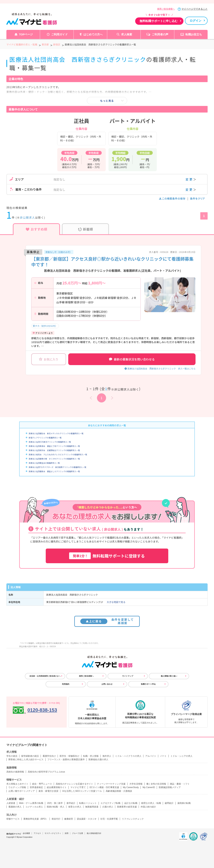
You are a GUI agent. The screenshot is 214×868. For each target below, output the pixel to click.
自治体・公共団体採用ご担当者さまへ (45, 676)
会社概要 (26, 833)
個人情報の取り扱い (169, 676)
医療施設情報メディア (170, 787)
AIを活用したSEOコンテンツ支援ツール (82, 791)
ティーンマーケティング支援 (111, 784)
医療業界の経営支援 (127, 807)
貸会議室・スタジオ (87, 819)
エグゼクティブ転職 (110, 803)
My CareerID (149, 787)
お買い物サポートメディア (22, 791)
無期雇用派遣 (92, 807)
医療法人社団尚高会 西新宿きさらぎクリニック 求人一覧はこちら (162, 368)
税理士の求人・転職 (151, 803)
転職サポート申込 (148, 684)
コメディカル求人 (34, 807)
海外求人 (107, 756)
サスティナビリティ (53, 833)
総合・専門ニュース (42, 784)
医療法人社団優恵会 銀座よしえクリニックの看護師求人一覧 (54, 471)
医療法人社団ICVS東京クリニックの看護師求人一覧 (50, 442)
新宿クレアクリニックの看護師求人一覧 (45, 438)
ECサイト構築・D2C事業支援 (104, 787)
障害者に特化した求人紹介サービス (26, 759)
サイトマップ (128, 676)
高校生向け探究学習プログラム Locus (46, 772)
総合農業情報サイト (57, 787)
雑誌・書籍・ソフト (180, 784)
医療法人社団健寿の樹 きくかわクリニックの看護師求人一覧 (54, 459)
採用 (67, 833)
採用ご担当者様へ (166, 9)
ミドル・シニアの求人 (181, 756)
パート (163, 756)
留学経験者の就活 (30, 756)
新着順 (86, 229)
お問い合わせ (107, 684)
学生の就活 (12, 756)
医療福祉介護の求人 (98, 759)
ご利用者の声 (160, 34)
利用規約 (66, 684)
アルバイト (151, 756)
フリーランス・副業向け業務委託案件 (66, 759)
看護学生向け (49, 756)
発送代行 (56, 819)
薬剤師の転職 (184, 803)
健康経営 (69, 819)
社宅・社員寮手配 (109, 819)
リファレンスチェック (133, 819)
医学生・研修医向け (70, 756)
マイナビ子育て (78, 787)
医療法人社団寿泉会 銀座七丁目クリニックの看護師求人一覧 (54, 446)
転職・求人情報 (91, 756)
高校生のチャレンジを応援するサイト (74, 784)
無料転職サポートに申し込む (159, 21)
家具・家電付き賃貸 (48, 791)
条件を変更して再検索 (107, 621)
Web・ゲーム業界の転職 (31, 803)
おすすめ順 (36, 229)
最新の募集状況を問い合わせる (132, 359)
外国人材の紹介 (148, 807)
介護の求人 (108, 807)
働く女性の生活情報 (156, 784)
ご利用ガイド (59, 34)
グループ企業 (78, 833)
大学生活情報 (136, 784)
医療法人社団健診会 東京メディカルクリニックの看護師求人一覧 (56, 433)
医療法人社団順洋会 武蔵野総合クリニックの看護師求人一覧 (54, 450)
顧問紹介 (169, 803)
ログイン (196, 21)
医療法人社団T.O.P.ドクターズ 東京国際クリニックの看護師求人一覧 (58, 467)
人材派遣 (11, 803)
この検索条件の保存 (173, 198)
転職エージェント (88, 803)
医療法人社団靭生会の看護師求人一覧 (44, 463)
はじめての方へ (93, 34)
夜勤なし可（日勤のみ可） (59, 252)
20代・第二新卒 (55, 803)
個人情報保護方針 (94, 833)
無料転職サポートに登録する (107, 556)
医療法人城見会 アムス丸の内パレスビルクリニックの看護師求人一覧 (58, 454)
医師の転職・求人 (56, 807)
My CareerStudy (131, 787)
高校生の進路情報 (15, 772)
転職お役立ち (194, 34)
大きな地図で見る (116, 602)
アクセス (37, 833)
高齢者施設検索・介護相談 (119, 791)
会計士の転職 (131, 803)
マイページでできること (195, 9)
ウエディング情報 (17, 787)
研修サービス (13, 819)
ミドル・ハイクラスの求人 (128, 756)
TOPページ (26, 34)
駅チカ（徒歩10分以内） (45, 326)
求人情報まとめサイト (17, 784)
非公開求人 (28, 217)
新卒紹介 (71, 803)
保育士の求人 (75, 807)
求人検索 (127, 34)
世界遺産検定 (36, 787)
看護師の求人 (15, 807)
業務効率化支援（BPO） (36, 819)
